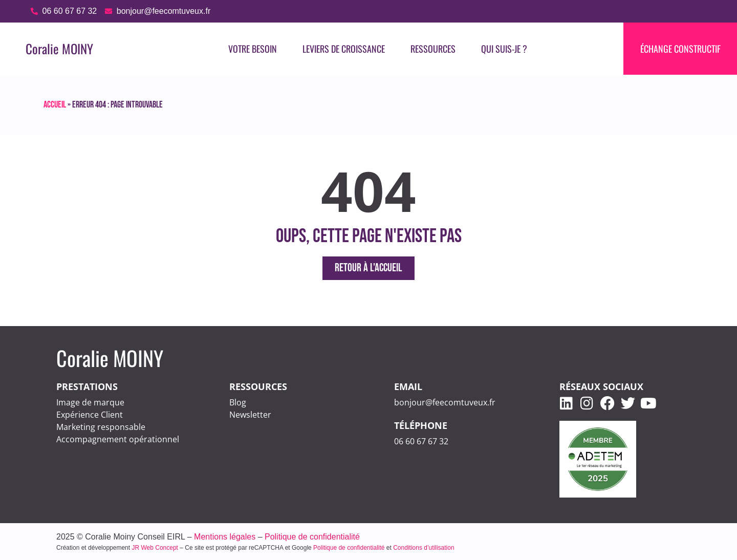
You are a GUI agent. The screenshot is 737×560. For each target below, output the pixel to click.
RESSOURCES (433, 49)
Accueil (55, 105)
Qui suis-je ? (504, 49)
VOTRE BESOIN (253, 49)
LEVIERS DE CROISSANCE (344, 49)
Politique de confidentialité (312, 537)
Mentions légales (225, 537)
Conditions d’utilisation (424, 548)
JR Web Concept (155, 548)
